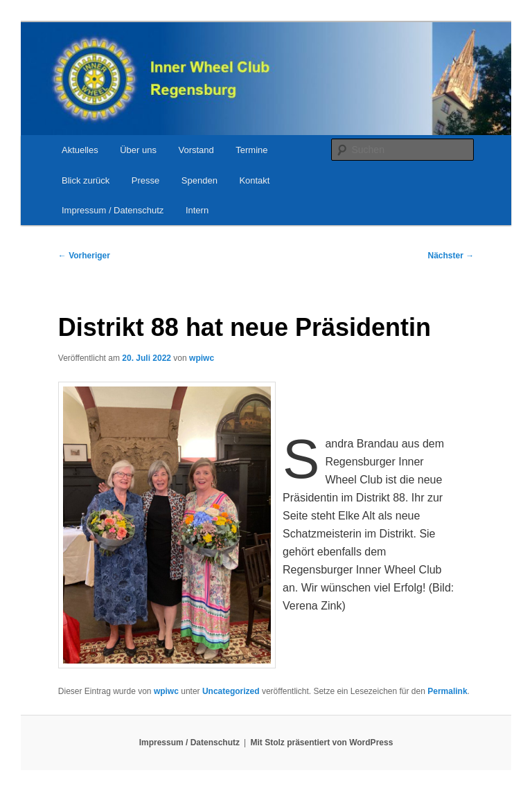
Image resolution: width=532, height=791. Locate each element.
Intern (197, 210)
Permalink (447, 691)
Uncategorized (231, 691)
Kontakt (254, 180)
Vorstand (196, 150)
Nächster (451, 256)
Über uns (138, 150)
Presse (145, 180)
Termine (251, 150)
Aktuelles (80, 150)
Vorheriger (84, 256)
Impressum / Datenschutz (113, 210)
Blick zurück (86, 180)
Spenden (199, 180)
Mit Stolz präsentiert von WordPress (322, 743)
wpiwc (202, 358)
